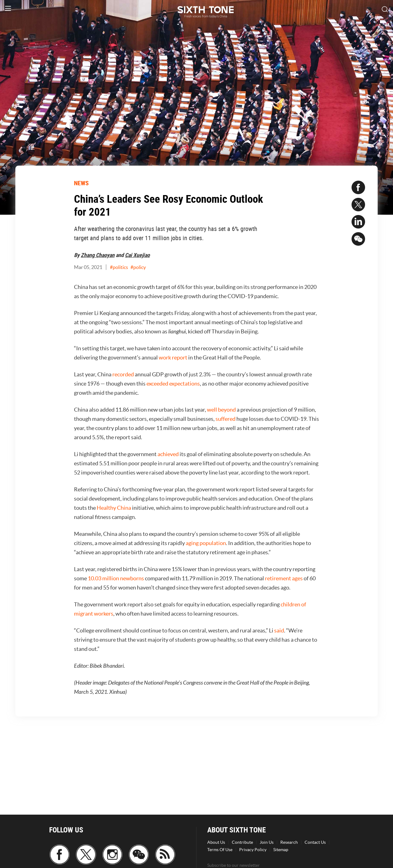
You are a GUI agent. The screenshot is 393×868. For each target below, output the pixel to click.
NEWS (81, 183)
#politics (119, 267)
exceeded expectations (173, 384)
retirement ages (284, 578)
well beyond (221, 410)
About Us (216, 842)
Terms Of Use (220, 850)
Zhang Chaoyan (98, 255)
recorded (123, 374)
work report (173, 357)
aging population (206, 543)
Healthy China (114, 508)
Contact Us (315, 842)
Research (289, 842)
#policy (138, 267)
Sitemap (281, 850)
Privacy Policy (253, 850)
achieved (168, 454)
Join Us (267, 842)
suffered (226, 419)
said (279, 630)
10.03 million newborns (116, 578)
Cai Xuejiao (137, 255)
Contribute (242, 842)
